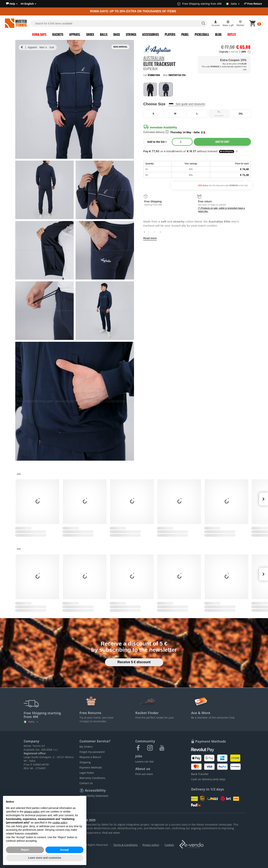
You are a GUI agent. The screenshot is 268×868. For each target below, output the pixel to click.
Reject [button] (25, 850)
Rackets (58, 34)
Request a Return (90, 757)
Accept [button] (64, 850)
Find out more (144, 774)
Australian (154, 58)
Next (264, 499)
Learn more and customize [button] (45, 858)
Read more (150, 238)
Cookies (169, 845)
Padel (185, 34)
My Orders (86, 747)
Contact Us (86, 783)
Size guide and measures (190, 104)
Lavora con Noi (145, 762)
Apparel (75, 34)
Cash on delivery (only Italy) (208, 779)
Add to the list (159, 142)
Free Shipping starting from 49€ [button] (208, 4)
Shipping (85, 762)
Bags (117, 34)
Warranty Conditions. (93, 778)
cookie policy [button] (60, 823)
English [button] (28, 4)
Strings (131, 34)
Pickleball (202, 34)
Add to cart (222, 142)
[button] (12, 4)
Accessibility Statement (94, 796)
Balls (104, 34)
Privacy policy (151, 845)
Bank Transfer (200, 774)
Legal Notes (87, 773)
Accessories (150, 34)
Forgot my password (92, 752)
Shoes (90, 34)
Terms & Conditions (125, 845)
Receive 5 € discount (134, 662)
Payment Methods (91, 767)
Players (170, 34)
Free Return (253, 4)
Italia (31, 722)
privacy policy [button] (32, 812)
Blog (218, 34)
